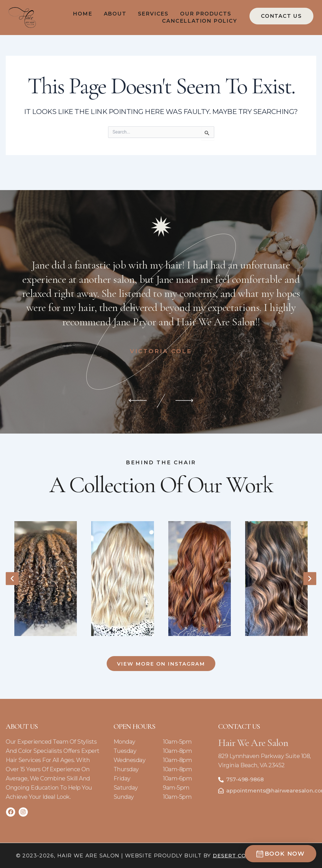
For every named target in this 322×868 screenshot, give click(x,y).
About (115, 14)
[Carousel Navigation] (161, 388)
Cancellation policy (199, 21)
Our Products (206, 14)
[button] (12, 577)
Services (153, 14)
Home (82, 14)
